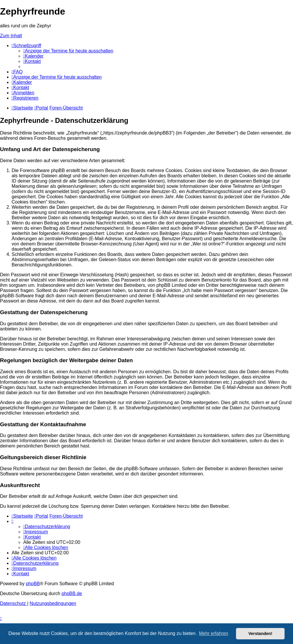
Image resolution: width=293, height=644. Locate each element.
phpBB (33, 584)
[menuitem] (68, 51)
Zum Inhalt (11, 36)
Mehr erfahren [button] (214, 633)
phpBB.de (72, 593)
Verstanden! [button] (260, 634)
